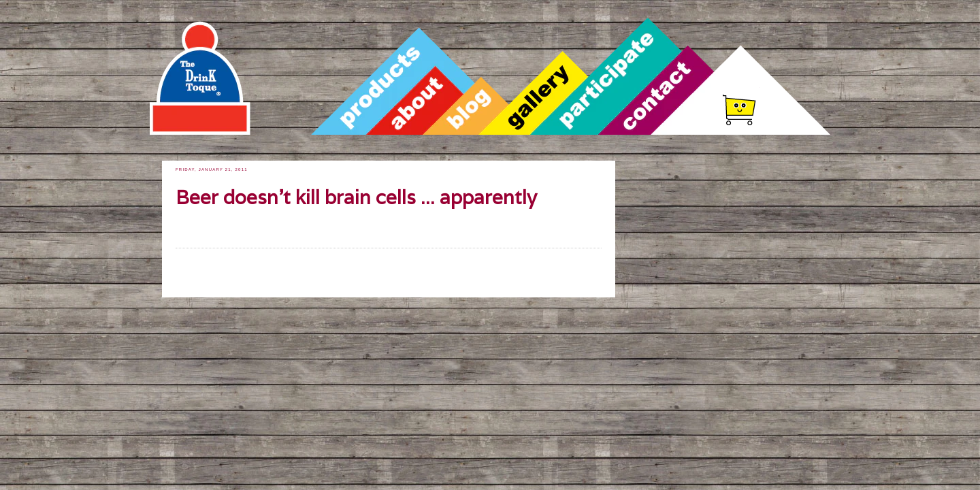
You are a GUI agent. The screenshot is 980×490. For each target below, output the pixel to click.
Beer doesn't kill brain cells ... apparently (356, 198)
